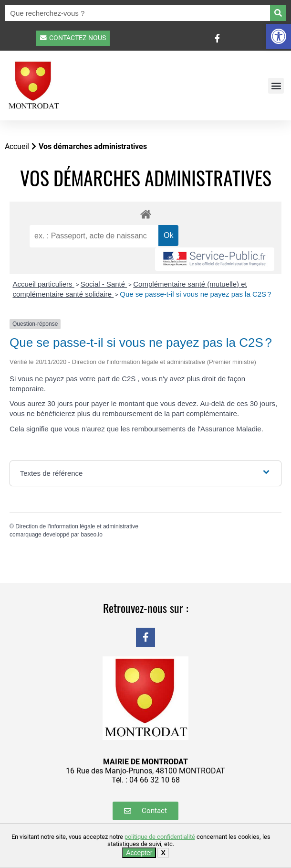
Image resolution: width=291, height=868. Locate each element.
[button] (279, 36)
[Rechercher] (278, 13)
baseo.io (91, 535)
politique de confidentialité (160, 837)
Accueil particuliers (44, 284)
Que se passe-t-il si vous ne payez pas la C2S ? (195, 294)
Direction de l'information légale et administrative (77, 526)
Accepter (139, 853)
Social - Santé (104, 284)
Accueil (17, 146)
